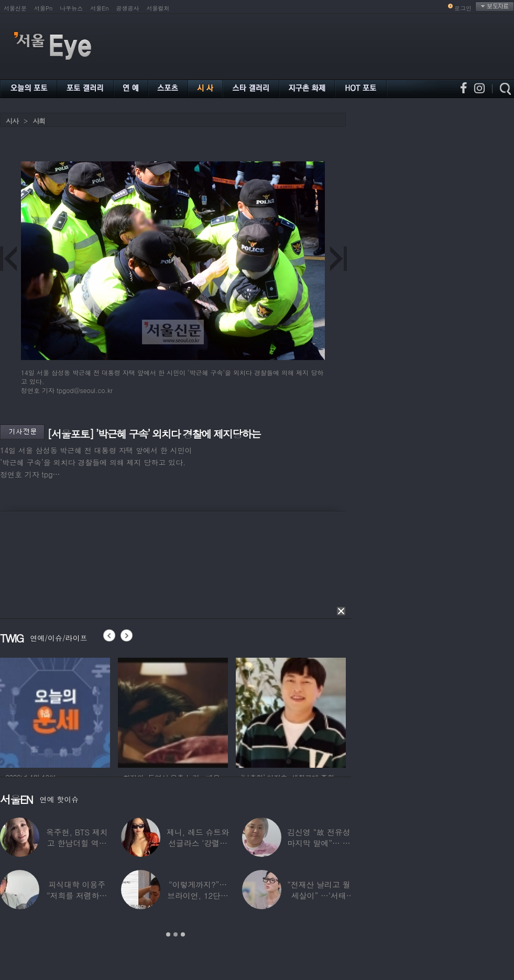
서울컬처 (158, 8)
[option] (71, 711)
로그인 (463, 8)
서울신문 (15, 8)
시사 (12, 121)
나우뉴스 (71, 8)
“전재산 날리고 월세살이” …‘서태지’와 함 (319, 895)
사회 (39, 121)
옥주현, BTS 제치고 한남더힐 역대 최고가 (77, 843)
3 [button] (183, 934)
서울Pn (43, 8)
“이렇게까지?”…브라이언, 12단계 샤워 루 (198, 895)
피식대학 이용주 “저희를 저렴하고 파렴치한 (77, 895)
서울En (99, 8)
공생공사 (128, 8)
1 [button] (168, 934)
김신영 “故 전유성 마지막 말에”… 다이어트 (319, 843)
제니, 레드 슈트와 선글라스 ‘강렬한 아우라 (198, 843)
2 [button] (176, 934)
